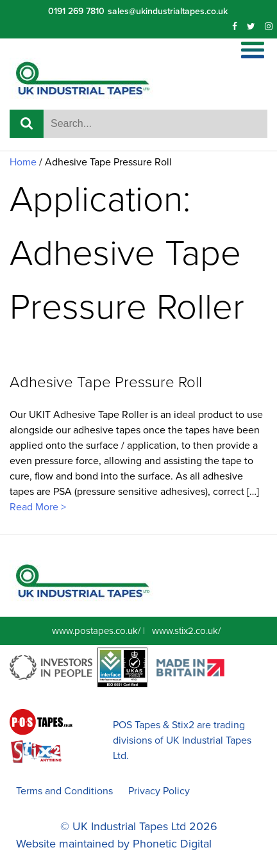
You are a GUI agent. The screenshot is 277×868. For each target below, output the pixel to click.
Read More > (38, 507)
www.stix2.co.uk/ (186, 631)
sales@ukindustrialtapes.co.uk (168, 11)
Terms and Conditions (64, 791)
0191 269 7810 (76, 11)
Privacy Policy (159, 791)
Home (23, 162)
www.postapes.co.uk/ (96, 631)
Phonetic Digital (172, 844)
